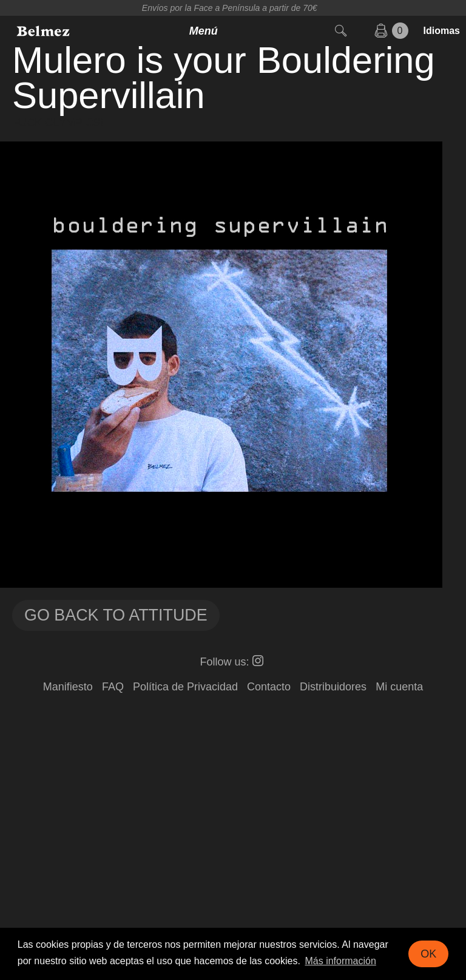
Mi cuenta (399, 687)
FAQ (113, 687)
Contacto (269, 687)
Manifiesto (68, 687)
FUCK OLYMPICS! (58, 123)
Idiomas (442, 31)
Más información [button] (340, 961)
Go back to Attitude (116, 615)
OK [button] (428, 954)
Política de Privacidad (185, 687)
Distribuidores (333, 687)
